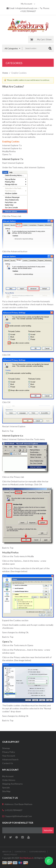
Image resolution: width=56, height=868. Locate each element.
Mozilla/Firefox (9, 151)
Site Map (6, 791)
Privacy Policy (9, 752)
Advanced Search (10, 759)
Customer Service (37, 852)
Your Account (9, 756)
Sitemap (6, 748)
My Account (28, 4)
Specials (6, 788)
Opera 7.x (7, 154)
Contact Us (8, 763)
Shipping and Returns (12, 784)
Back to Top (8, 431)
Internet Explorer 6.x (12, 148)
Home (5, 73)
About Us (7, 852)
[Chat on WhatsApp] (49, 861)
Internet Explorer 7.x (12, 145)
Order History (9, 780)
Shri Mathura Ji (26, 858)
